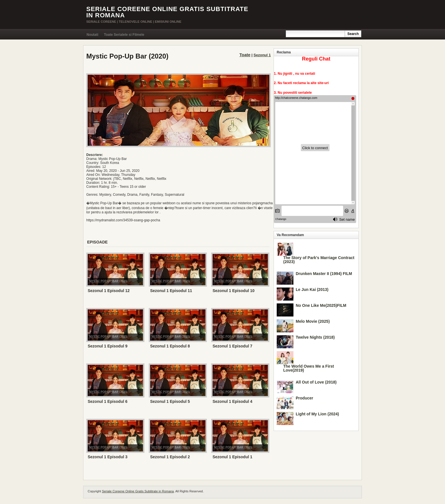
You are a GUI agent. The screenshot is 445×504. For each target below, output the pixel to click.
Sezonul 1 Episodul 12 (109, 291)
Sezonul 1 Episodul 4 (232, 401)
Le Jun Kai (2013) (312, 290)
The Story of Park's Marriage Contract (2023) (319, 260)
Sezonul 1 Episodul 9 (108, 346)
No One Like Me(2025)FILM (321, 305)
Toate (245, 55)
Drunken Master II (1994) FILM (324, 274)
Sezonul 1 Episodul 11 (171, 291)
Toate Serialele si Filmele (124, 35)
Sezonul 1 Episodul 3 (108, 457)
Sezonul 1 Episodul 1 (232, 457)
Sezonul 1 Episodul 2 (170, 457)
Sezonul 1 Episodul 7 (232, 346)
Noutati (92, 35)
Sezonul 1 (262, 55)
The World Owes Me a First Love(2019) (309, 368)
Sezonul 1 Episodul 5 (170, 401)
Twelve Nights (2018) (315, 337)
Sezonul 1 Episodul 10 (234, 291)
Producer (304, 398)
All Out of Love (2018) (316, 382)
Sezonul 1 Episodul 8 (170, 346)
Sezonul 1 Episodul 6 (108, 401)
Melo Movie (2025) (313, 321)
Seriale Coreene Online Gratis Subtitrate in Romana (167, 12)
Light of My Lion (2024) (317, 414)
